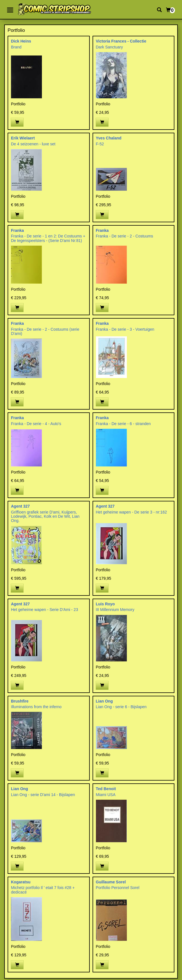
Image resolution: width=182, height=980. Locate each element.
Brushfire (20, 701)
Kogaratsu (21, 882)
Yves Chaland (109, 138)
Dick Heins (21, 41)
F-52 (100, 144)
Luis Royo (105, 604)
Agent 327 (20, 506)
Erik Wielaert (23, 138)
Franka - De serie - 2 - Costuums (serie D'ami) (45, 331)
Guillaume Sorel (111, 882)
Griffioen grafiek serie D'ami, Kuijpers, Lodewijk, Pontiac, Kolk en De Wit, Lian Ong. (45, 516)
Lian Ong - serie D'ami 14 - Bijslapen (43, 795)
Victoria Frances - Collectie (121, 41)
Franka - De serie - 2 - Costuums (125, 236)
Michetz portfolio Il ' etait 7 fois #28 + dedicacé (43, 890)
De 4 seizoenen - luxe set (33, 144)
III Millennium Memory (115, 610)
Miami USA (106, 795)
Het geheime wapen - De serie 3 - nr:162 (132, 512)
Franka (17, 230)
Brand (16, 47)
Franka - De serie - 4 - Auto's (36, 424)
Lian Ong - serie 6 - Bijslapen (121, 707)
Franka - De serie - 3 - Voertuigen (125, 329)
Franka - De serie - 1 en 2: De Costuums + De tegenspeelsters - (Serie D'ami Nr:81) (48, 238)
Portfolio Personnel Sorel (118, 888)
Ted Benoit (106, 789)
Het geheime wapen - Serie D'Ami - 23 (44, 610)
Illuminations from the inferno (36, 707)
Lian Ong (105, 701)
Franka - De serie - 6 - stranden (123, 424)
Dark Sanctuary (109, 47)
